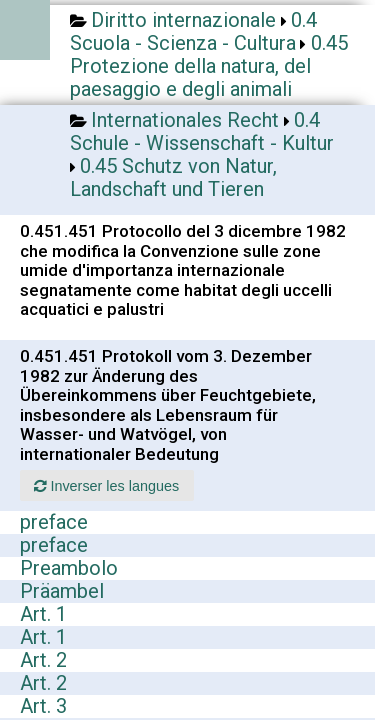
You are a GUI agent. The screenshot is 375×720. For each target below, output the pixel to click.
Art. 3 (43, 706)
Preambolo (69, 568)
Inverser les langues (106, 486)
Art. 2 (43, 660)
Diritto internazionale (183, 20)
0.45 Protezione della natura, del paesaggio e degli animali (209, 66)
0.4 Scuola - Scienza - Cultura (193, 31)
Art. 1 (43, 614)
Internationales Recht (185, 120)
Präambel (62, 591)
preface (54, 522)
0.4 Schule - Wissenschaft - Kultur (202, 131)
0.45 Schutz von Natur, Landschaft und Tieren (173, 177)
